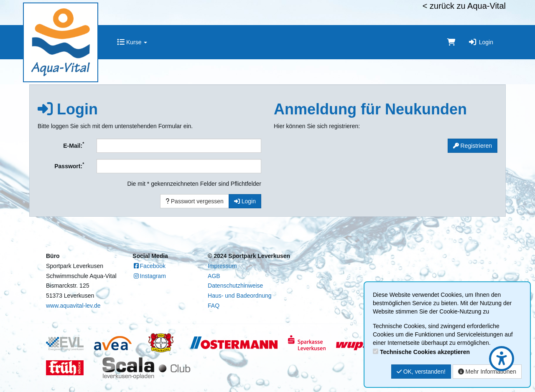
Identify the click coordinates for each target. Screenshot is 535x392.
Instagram (149, 276)
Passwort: (69, 165)
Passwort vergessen (195, 201)
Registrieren (473, 146)
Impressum (222, 266)
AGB (214, 276)
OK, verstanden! (421, 372)
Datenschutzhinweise (235, 286)
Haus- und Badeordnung (240, 296)
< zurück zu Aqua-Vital (464, 6)
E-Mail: (74, 145)
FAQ (214, 306)
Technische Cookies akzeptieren (425, 352)
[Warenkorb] (451, 42)
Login (481, 42)
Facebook (149, 266)
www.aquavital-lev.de (73, 306)
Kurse (132, 42)
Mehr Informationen (487, 372)
